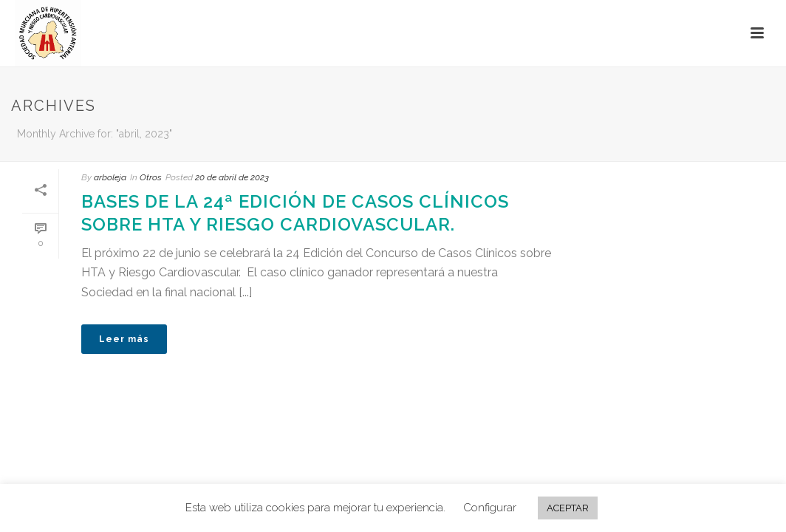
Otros (151, 177)
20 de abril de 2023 (232, 177)
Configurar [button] (490, 508)
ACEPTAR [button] (568, 508)
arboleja (110, 177)
